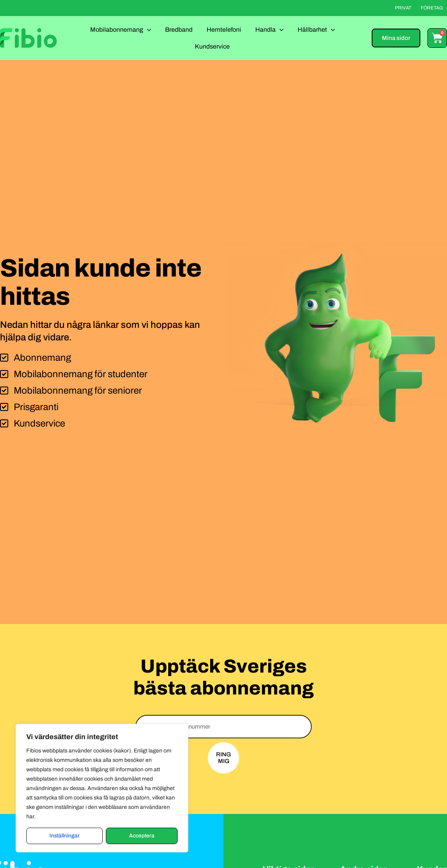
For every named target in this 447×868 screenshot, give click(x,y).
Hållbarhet (316, 30)
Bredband (179, 30)
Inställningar (65, 836)
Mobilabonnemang (121, 30)
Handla (269, 30)
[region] (102, 788)
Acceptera (142, 836)
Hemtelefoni (224, 30)
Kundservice (212, 46)
